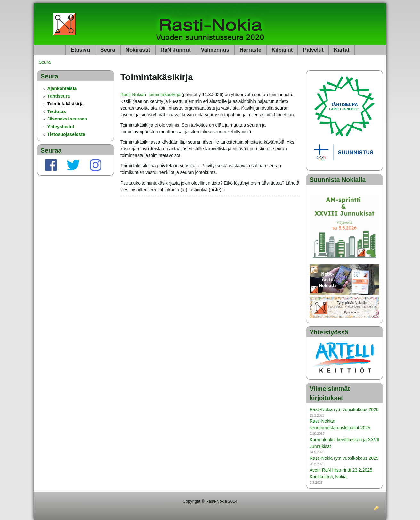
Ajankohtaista (62, 88)
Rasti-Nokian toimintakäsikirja (150, 95)
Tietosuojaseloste (66, 134)
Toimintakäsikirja (65, 104)
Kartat (342, 50)
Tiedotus (57, 111)
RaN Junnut (175, 50)
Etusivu (81, 50)
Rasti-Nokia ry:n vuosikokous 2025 (344, 458)
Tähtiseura (59, 96)
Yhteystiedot (61, 127)
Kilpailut (282, 50)
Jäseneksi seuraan (67, 119)
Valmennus (215, 50)
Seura (108, 50)
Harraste (250, 50)
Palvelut (313, 50)
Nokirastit (138, 50)
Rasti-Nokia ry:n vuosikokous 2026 (344, 409)
